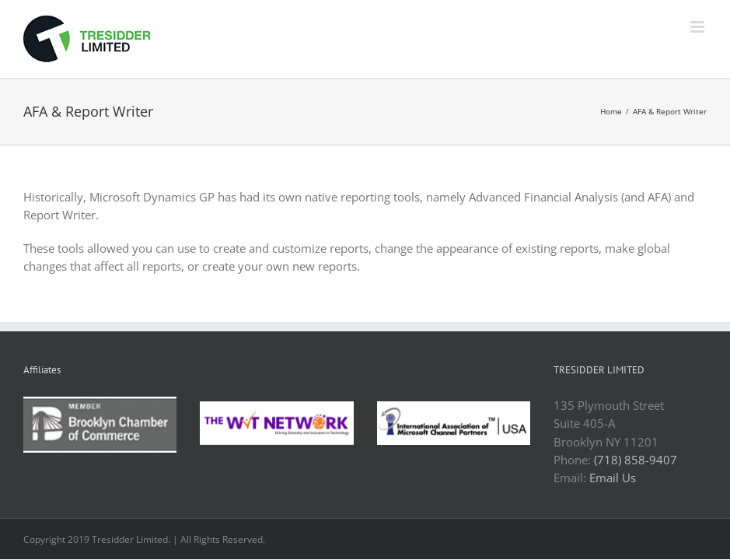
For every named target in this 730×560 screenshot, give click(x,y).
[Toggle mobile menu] (699, 27)
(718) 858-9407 (636, 460)
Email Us (613, 478)
